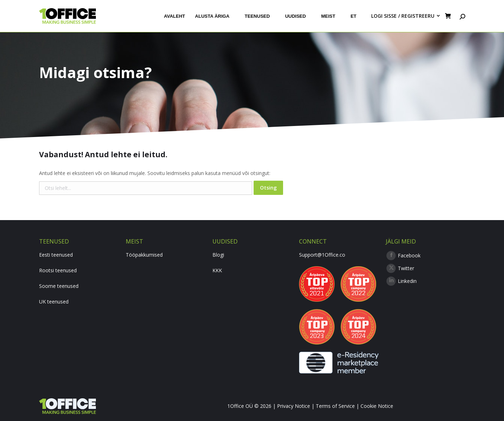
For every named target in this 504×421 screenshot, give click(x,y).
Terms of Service (335, 406)
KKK (217, 270)
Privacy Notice (294, 406)
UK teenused (54, 302)
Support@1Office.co (322, 255)
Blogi (218, 255)
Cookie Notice (377, 406)
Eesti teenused (56, 255)
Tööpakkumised (144, 255)
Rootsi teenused (58, 270)
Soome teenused (59, 286)
